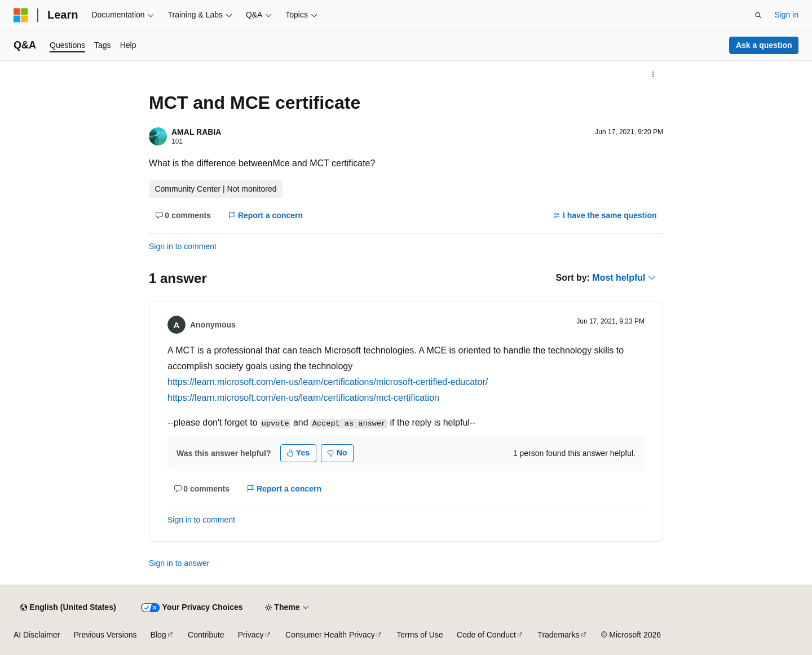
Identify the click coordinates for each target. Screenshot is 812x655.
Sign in (786, 15)
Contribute (206, 635)
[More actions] (653, 74)
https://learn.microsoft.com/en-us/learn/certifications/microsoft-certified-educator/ (328, 382)
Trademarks (558, 635)
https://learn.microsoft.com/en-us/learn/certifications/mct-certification (303, 398)
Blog (158, 635)
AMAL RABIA (196, 132)
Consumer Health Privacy (330, 635)
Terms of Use (420, 635)
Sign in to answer (179, 563)
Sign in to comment (183, 246)
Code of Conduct (486, 635)
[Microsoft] (21, 15)
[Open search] (758, 15)
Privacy (251, 635)
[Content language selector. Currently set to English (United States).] (68, 608)
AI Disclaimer (37, 635)
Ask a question (764, 45)
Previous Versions (105, 635)
